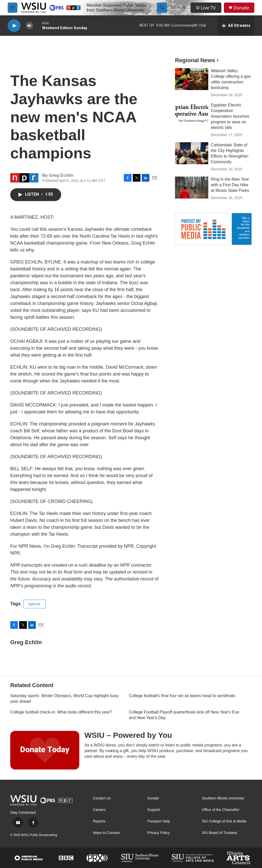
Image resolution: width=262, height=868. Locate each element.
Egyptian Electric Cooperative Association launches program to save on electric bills (230, 116)
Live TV (206, 8)
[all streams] (236, 26)
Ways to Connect (106, 833)
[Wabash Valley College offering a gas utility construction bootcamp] (192, 79)
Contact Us (102, 798)
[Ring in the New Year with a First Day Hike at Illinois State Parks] (192, 188)
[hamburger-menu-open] (13, 8)
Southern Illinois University (223, 798)
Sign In (178, 7)
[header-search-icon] (162, 8)
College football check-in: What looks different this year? (61, 712)
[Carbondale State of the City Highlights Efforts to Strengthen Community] (192, 153)
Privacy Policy (159, 833)
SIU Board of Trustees (220, 833)
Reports (99, 821)
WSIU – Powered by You (128, 735)
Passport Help (159, 821)
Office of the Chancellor (221, 810)
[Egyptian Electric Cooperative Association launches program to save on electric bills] (192, 113)
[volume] (29, 26)
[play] (14, 26)
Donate (241, 8)
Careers (99, 810)
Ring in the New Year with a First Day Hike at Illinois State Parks (230, 185)
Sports (35, 604)
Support (154, 810)
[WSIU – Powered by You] (45, 750)
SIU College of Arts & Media (224, 821)
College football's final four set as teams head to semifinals (182, 696)
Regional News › (197, 60)
